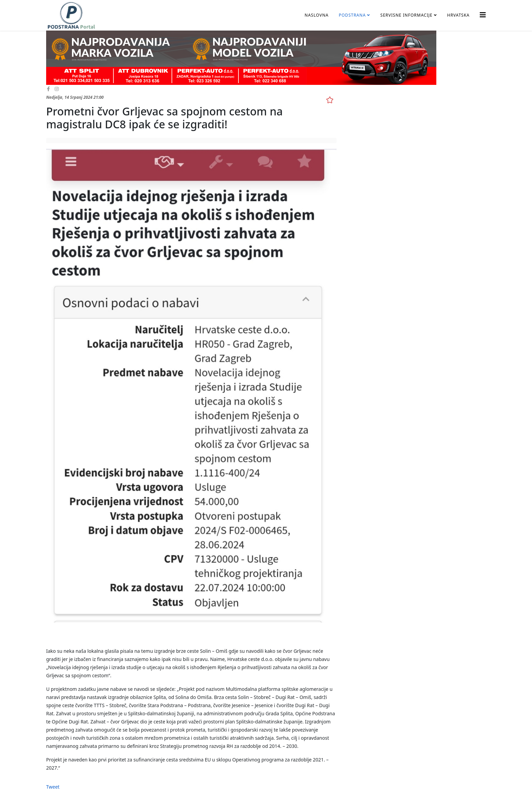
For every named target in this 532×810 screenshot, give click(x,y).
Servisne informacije (406, 15)
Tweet (53, 787)
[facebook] (48, 89)
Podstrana (352, 15)
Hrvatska (458, 15)
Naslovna (317, 15)
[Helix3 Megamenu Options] (483, 15)
